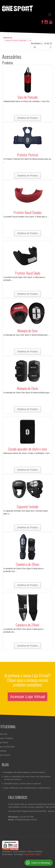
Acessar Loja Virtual (28, 697)
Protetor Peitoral (27, 155)
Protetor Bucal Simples (28, 212)
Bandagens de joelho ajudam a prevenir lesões (25, 772)
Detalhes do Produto (27, 118)
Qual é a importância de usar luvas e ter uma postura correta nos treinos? (27, 778)
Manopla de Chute (27, 388)
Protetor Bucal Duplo (28, 273)
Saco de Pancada (27, 97)
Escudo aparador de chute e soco (28, 449)
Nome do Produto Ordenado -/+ (17, 40)
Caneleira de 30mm (28, 564)
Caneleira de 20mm (27, 625)
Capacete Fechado (28, 507)
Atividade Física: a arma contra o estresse (23, 783)
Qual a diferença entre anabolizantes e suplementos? (27, 788)
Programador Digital (32, 854)
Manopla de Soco (27, 331)
